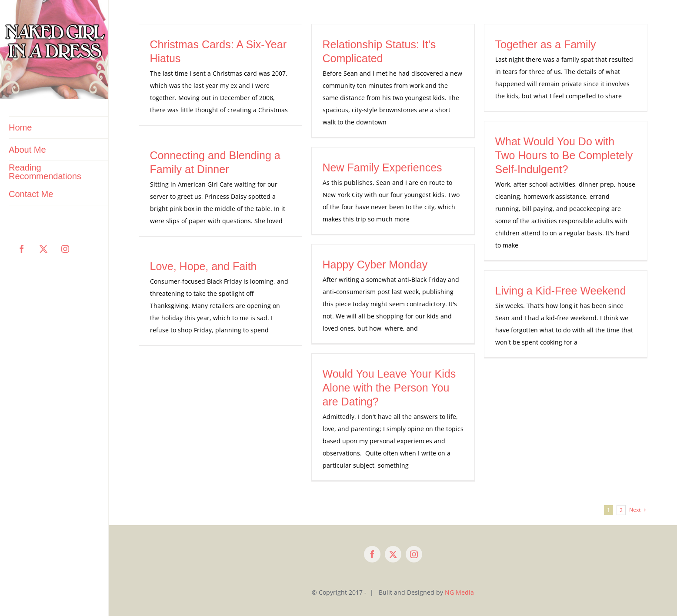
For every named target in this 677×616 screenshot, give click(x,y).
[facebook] (372, 554)
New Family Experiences (382, 167)
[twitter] (393, 554)
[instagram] (414, 554)
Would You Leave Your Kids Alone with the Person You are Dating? (389, 388)
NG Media (459, 592)
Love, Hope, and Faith (203, 266)
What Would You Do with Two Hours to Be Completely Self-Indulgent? (564, 155)
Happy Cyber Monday (375, 264)
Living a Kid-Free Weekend (561, 291)
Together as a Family (546, 44)
